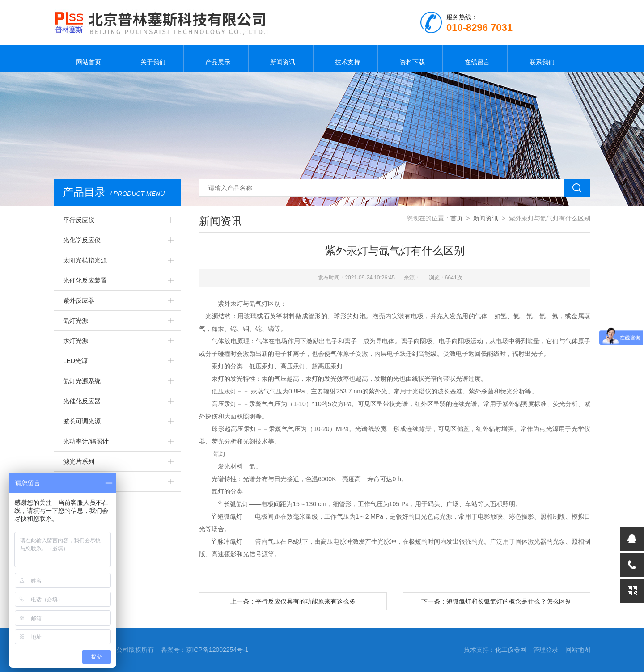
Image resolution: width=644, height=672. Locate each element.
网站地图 (578, 650)
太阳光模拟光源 (85, 260)
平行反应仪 (79, 220)
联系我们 (540, 58)
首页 (457, 218)
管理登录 (546, 650)
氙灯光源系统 (82, 381)
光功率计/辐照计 (86, 441)
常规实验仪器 (82, 482)
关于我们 (151, 58)
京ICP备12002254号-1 (217, 650)
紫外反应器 (79, 300)
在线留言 (475, 58)
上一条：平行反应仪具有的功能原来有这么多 (293, 601)
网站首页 (86, 58)
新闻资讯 (281, 58)
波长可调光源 (82, 421)
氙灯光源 (76, 321)
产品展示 (216, 58)
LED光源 (75, 361)
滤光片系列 (79, 461)
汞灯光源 (76, 341)
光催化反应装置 (85, 280)
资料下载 (410, 58)
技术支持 (345, 58)
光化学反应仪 (82, 240)
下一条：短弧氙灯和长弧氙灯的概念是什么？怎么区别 (496, 601)
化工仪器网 (511, 650)
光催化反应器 (82, 401)
